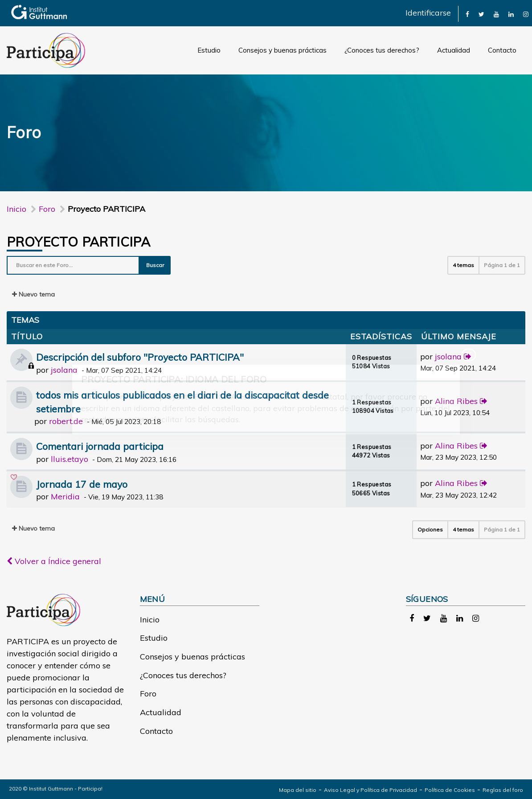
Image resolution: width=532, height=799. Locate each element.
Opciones (430, 529)
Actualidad (454, 50)
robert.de (66, 421)
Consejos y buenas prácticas (282, 50)
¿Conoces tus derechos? (382, 50)
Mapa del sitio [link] (298, 790)
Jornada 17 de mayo (82, 484)
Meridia (65, 496)
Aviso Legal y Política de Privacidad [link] (370, 790)
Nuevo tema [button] (33, 294)
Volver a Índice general (54, 561)
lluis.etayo (70, 459)
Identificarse (428, 13)
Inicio (16, 209)
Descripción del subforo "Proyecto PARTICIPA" (140, 357)
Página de (502, 265)
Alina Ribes (456, 401)
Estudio (209, 50)
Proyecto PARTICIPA (78, 242)
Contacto (502, 50)
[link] (467, 14)
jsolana (64, 370)
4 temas (463, 265)
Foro (148, 694)
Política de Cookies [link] (450, 790)
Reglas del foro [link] (503, 790)
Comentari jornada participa (100, 446)
